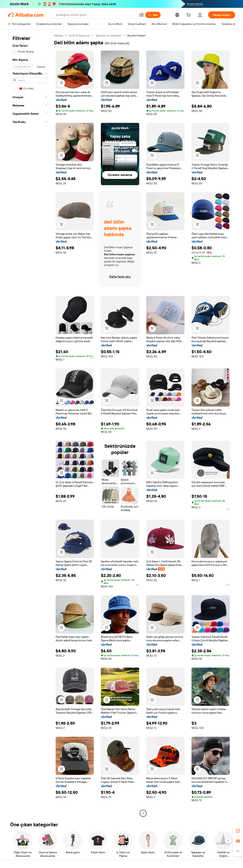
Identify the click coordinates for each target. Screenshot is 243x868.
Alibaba (58, 35)
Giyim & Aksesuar (79, 35)
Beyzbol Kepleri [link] (137, 35)
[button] (141, 15)
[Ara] (153, 15)
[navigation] (30, 425)
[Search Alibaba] (96, 15)
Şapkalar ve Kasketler (109, 35)
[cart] (189, 15)
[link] (238, 831)
